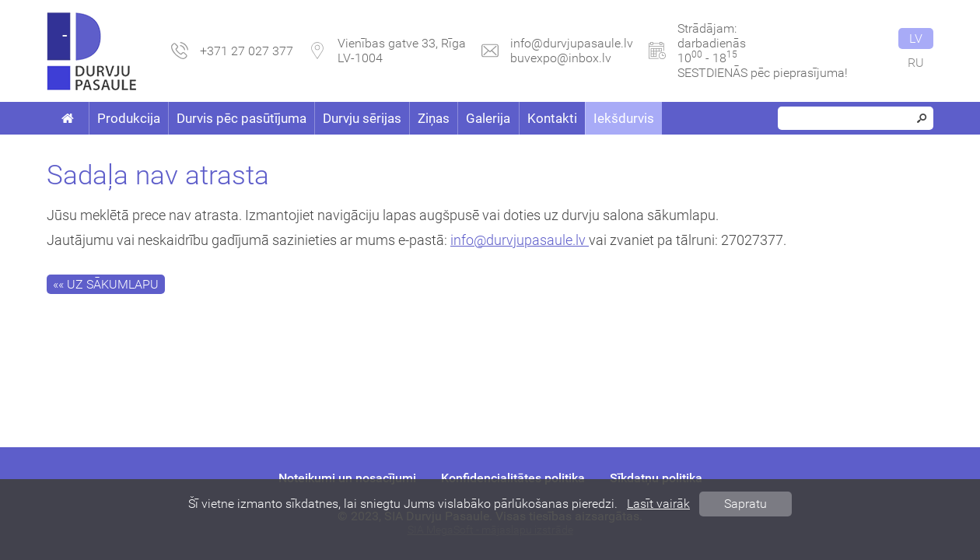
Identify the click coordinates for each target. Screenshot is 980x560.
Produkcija (129, 118)
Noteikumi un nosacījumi (347, 478)
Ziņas (434, 118)
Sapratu (745, 504)
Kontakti (552, 118)
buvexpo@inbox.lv (561, 58)
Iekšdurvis (624, 118)
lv (916, 38)
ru (916, 63)
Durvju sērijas (362, 118)
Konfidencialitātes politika (513, 478)
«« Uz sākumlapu (106, 284)
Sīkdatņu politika (656, 478)
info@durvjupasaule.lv (572, 43)
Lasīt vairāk (658, 504)
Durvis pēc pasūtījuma (241, 118)
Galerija (488, 118)
